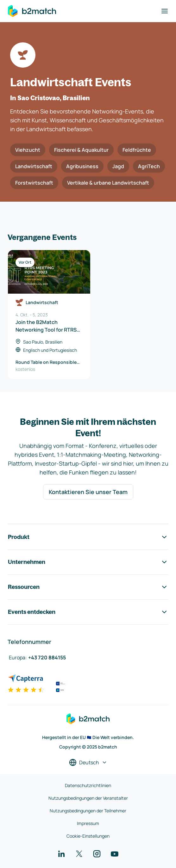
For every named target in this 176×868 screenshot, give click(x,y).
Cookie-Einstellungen (88, 836)
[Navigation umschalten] (165, 11)
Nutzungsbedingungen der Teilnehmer (88, 811)
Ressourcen (88, 587)
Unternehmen (88, 562)
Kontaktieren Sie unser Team (88, 492)
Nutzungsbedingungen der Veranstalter (88, 798)
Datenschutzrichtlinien (88, 785)
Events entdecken (88, 612)
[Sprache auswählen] (88, 762)
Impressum (88, 823)
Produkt (88, 537)
